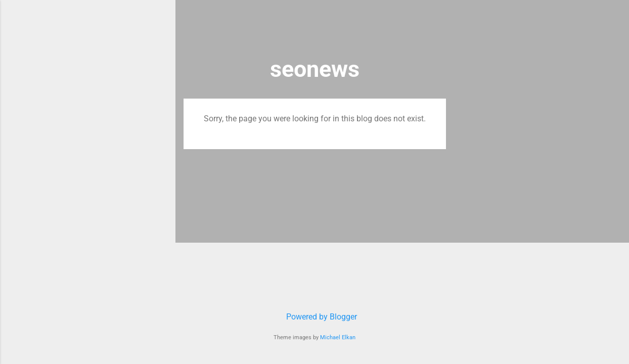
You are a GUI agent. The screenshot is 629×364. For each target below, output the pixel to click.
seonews (315, 69)
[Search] (440, 28)
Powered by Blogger (314, 317)
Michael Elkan (338, 337)
